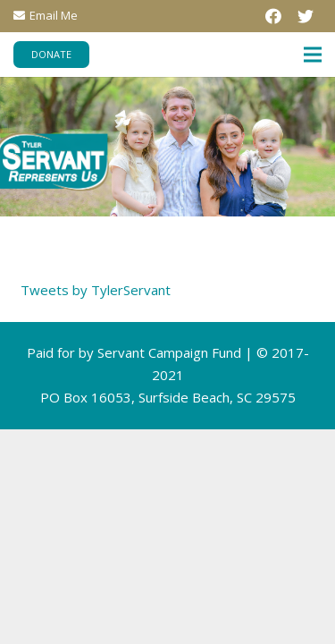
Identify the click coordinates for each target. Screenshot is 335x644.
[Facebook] (273, 16)
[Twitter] (306, 16)
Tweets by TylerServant (96, 290)
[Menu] (313, 55)
